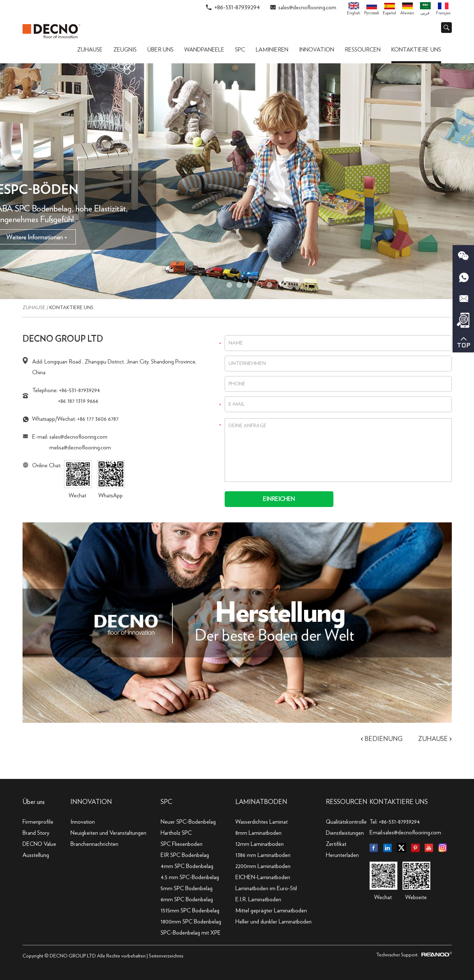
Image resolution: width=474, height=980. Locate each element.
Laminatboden (261, 802)
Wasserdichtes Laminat (262, 822)
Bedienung (383, 739)
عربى (425, 9)
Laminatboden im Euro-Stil (266, 888)
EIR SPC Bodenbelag (185, 855)
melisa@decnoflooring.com (80, 448)
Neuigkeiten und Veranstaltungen (108, 833)
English (354, 9)
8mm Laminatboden (258, 833)
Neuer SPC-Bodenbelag (188, 822)
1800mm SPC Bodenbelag (191, 922)
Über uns (160, 50)
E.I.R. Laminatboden (258, 899)
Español (389, 9)
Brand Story (36, 833)
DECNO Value (39, 844)
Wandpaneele (204, 50)
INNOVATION (91, 802)
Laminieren (272, 50)
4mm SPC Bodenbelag (187, 866)
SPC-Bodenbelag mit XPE (191, 933)
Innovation (317, 50)
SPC (240, 50)
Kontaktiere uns (416, 50)
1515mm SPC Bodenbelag (190, 911)
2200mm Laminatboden (263, 866)
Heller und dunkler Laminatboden (273, 922)
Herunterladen (342, 855)
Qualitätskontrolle (346, 822)
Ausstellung (36, 855)
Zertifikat (336, 844)
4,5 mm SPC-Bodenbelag (190, 877)
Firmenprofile (38, 822)
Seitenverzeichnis (166, 956)
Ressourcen (363, 50)
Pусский (372, 9)
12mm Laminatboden (260, 844)
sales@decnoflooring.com (307, 8)
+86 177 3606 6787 (98, 419)
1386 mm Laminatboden (263, 855)
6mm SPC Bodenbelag (187, 899)
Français (443, 9)
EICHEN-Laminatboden (263, 877)
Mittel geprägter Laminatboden (271, 911)
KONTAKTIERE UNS (399, 802)
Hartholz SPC (176, 833)
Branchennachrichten (94, 844)
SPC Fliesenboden (182, 844)
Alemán (407, 9)
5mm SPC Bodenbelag (187, 888)
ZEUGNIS (125, 50)
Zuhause (90, 50)
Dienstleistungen (345, 833)
